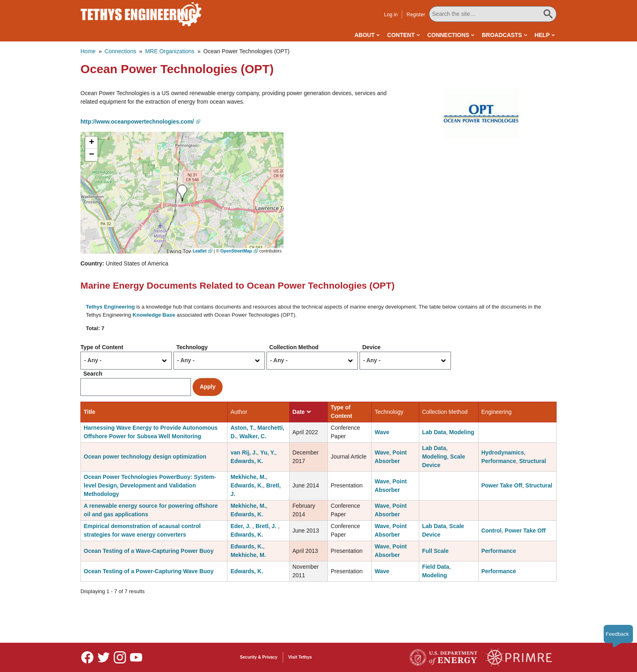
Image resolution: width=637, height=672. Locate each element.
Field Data (436, 567)
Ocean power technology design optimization (145, 457)
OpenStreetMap (236, 251)
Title (90, 412)
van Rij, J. (244, 452)
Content (401, 35)
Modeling (462, 432)
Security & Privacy (259, 657)
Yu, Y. (268, 452)
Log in (391, 15)
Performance (499, 461)
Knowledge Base (154, 315)
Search (93, 374)
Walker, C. (253, 436)
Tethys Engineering (110, 307)
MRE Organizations (170, 51)
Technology (192, 347)
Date (302, 412)
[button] (481, 113)
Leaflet (200, 251)
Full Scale (435, 551)
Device (372, 347)
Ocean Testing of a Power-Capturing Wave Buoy (149, 571)
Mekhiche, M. (248, 477)
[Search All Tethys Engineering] (493, 14)
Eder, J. (241, 526)
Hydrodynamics (503, 452)
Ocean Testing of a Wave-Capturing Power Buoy (149, 551)
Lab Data (434, 432)
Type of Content (102, 347)
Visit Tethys (300, 657)
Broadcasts (502, 35)
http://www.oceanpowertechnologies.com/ (137, 122)
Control (492, 531)
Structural (533, 461)
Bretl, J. (267, 526)
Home (88, 51)
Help (542, 35)
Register (416, 15)
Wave (382, 432)
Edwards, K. (247, 461)
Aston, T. (242, 428)
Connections (448, 35)
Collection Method (294, 347)
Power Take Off (502, 485)
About (364, 35)
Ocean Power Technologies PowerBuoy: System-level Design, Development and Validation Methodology (150, 485)
